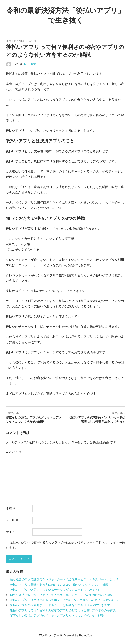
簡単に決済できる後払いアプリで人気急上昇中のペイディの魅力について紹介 (61, 595)
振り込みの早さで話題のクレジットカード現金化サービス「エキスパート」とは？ (64, 579)
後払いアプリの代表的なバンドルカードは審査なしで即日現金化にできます (60, 605)
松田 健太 (30, 64)
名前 (11, 508)
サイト (10, 532)
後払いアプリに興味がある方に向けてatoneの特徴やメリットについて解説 (59, 585)
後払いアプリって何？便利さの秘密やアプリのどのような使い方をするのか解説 (63, 610)
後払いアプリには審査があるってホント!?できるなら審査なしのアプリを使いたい (64, 600)
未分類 (32, 41)
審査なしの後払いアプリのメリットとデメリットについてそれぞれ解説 (57, 615)
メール (12, 520)
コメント (14, 452)
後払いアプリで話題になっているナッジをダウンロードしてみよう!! (55, 590)
